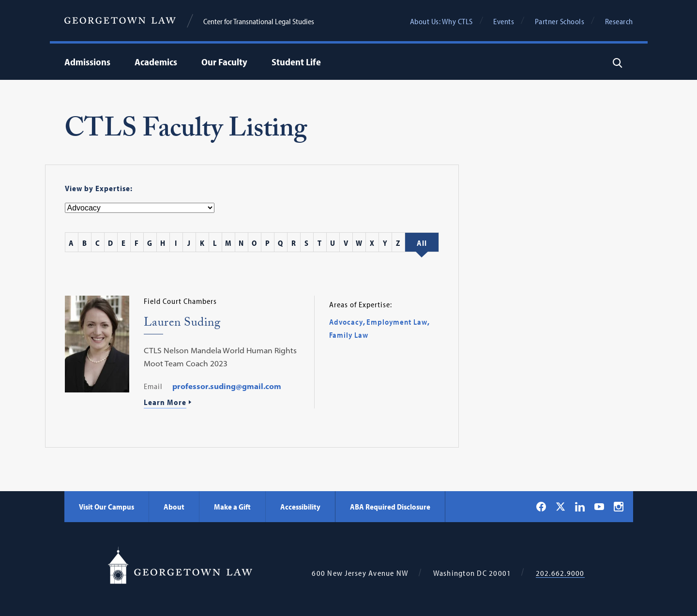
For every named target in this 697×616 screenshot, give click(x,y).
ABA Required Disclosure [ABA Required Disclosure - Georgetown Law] (390, 507)
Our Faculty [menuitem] (224, 62)
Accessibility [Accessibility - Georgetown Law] (300, 507)
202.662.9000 (560, 573)
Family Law (349, 335)
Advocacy (346, 322)
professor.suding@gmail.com (227, 386)
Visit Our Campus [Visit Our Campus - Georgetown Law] (106, 507)
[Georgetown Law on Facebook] (541, 507)
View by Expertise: (99, 188)
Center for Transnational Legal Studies (259, 21)
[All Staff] (422, 243)
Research (619, 21)
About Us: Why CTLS (441, 21)
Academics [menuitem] (156, 62)
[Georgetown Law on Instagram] (619, 507)
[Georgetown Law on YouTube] (599, 507)
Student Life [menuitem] (296, 62)
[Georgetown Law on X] (561, 506)
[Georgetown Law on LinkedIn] (580, 507)
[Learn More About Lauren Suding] (225, 403)
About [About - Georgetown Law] (174, 507)
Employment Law (397, 322)
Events (504, 21)
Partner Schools (560, 21)
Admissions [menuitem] (87, 62)
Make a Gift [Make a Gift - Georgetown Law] (232, 507)
